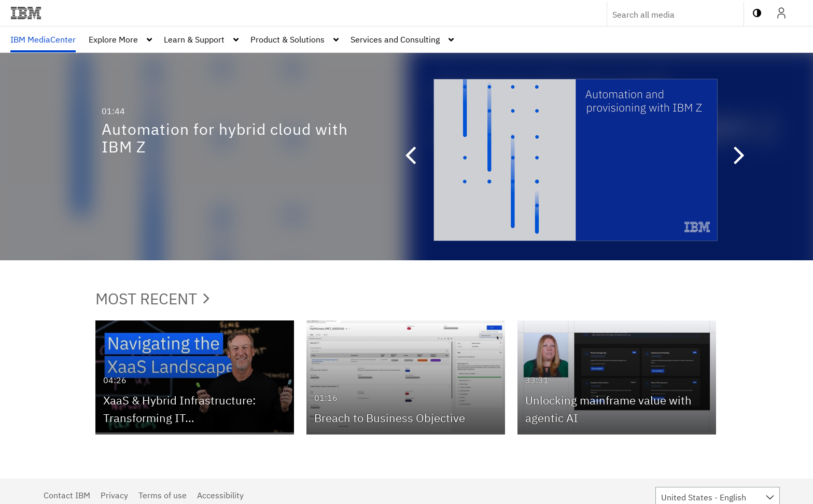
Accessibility (220, 495)
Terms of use (163, 495)
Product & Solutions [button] (288, 39)
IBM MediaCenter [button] (43, 39)
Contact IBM (67, 495)
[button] (405, 157)
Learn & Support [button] (194, 39)
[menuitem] (43, 39)
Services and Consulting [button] (395, 39)
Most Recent (152, 298)
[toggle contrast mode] (757, 13)
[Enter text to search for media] (664, 15)
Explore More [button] (113, 39)
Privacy (114, 495)
